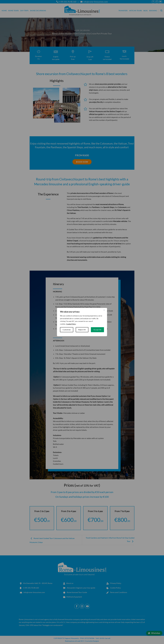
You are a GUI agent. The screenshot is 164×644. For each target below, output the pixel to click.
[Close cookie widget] (104, 310)
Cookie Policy (71, 324)
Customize (67, 330)
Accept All (97, 330)
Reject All (82, 330)
